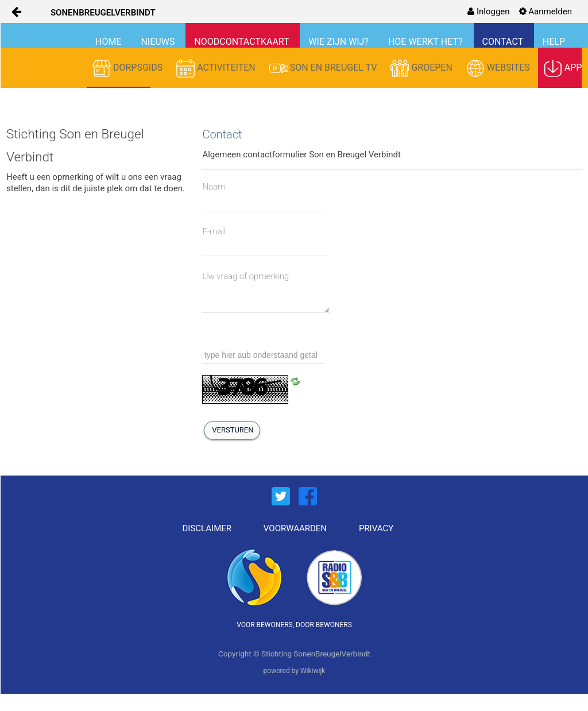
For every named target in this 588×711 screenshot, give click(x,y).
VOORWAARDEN (295, 528)
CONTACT (504, 42)
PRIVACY (376, 528)
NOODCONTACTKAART (243, 42)
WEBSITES (499, 68)
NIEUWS (159, 42)
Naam (214, 187)
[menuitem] (488, 11)
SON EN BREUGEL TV (324, 68)
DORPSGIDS (129, 68)
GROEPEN (422, 68)
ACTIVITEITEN (217, 68)
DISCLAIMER (207, 528)
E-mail (214, 231)
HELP (554, 42)
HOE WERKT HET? (427, 42)
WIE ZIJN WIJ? (340, 42)
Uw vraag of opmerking (245, 276)
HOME (109, 42)
